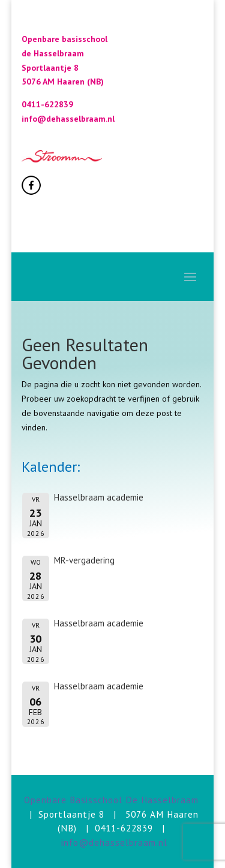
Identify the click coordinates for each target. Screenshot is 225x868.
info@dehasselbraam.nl (114, 842)
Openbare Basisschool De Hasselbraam (111, 800)
